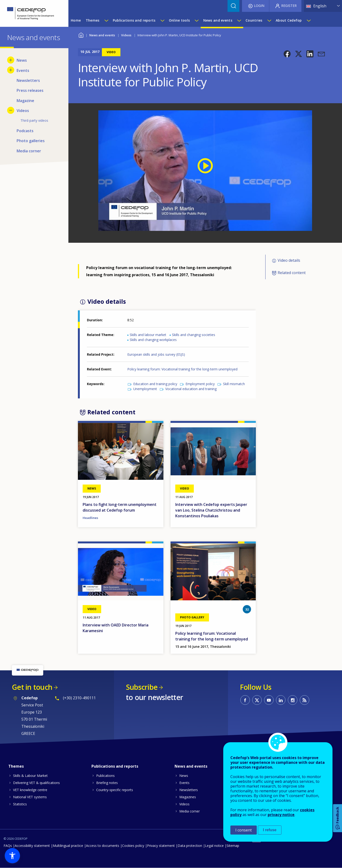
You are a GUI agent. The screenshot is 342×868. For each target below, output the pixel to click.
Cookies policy (133, 846)
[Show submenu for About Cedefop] (309, 20)
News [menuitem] (22, 60)
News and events (102, 35)
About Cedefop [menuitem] (289, 20)
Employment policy (200, 384)
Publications (105, 776)
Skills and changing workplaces (153, 340)
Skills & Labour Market (30, 776)
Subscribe (142, 687)
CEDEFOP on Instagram (293, 700)
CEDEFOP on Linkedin (281, 700)
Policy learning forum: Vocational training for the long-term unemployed (182, 369)
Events (184, 783)
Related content (292, 273)
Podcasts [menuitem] (25, 131)
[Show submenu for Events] (11, 70)
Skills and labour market (148, 335)
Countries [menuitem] (254, 20)
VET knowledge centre (30, 790)
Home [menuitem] (76, 20)
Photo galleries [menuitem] (31, 141)
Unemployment (145, 389)
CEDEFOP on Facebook (245, 700)
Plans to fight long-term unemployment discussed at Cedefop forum (120, 507)
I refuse (270, 830)
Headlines (90, 518)
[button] (287, 54)
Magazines (188, 797)
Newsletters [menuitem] (28, 80)
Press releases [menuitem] (30, 90)
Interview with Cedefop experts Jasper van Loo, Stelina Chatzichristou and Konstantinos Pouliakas (211, 510)
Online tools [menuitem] (179, 20)
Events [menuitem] (23, 70)
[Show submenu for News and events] (239, 20)
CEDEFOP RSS (304, 700)
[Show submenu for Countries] (269, 20)
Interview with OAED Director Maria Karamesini (116, 628)
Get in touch (32, 687)
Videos (126, 35)
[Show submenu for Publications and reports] (162, 20)
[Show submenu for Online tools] (196, 20)
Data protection (190, 846)
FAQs (8, 846)
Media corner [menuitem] (29, 151)
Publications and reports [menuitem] (134, 20)
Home (81, 35)
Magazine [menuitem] (25, 101)
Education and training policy (155, 384)
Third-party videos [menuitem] (34, 120)
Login (259, 6)
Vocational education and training (191, 389)
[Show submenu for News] (11, 60)
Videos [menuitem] (23, 111)
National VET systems (30, 797)
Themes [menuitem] (93, 20)
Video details (289, 260)
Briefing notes (107, 783)
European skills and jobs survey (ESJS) (156, 354)
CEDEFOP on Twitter (257, 700)
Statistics (20, 804)
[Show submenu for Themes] (106, 20)
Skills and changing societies (194, 335)
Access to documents (103, 846)
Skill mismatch (234, 384)
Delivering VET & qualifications (36, 783)
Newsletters (189, 790)
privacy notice (281, 815)
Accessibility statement (32, 846)
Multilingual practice (68, 846)
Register (289, 6)
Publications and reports (115, 766)
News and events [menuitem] (218, 20)
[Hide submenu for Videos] (11, 110)
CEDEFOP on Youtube (269, 700)
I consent (244, 830)
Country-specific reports (115, 790)
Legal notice (214, 846)
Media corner (190, 811)
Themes (16, 766)
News (184, 776)
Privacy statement (161, 846)
